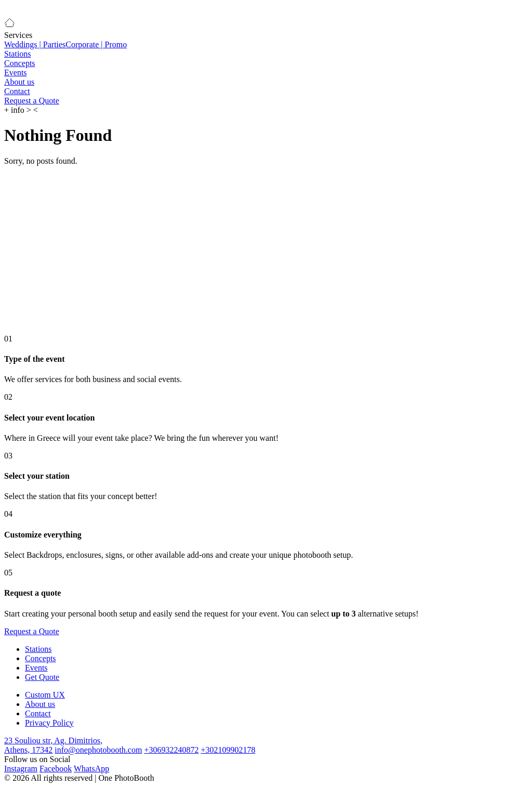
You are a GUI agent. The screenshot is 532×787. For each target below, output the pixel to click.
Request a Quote (32, 101)
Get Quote (42, 677)
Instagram (21, 769)
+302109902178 (228, 750)
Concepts (20, 63)
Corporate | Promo (96, 44)
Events (16, 73)
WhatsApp (91, 769)
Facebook (56, 769)
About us (19, 82)
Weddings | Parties (35, 44)
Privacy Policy (49, 723)
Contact (17, 91)
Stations (18, 54)
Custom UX (45, 695)
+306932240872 (171, 750)
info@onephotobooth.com (98, 750)
